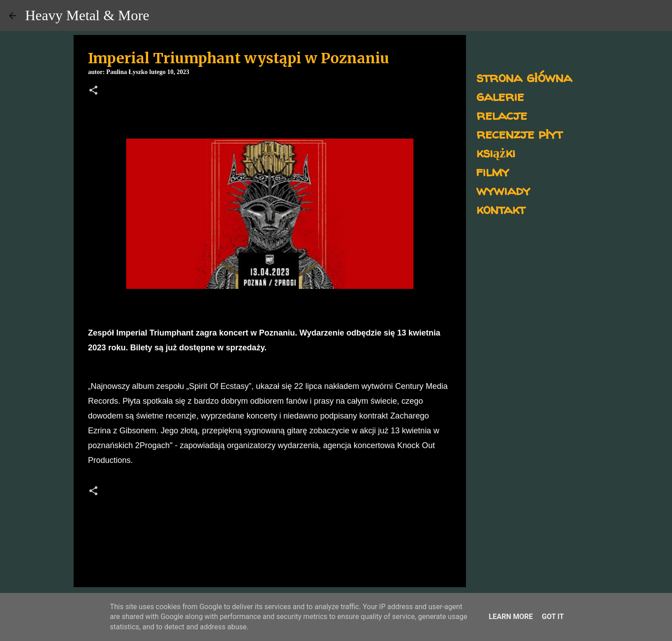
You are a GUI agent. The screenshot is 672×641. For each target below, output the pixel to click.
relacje (502, 115)
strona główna (524, 77)
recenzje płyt (519, 133)
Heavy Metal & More (87, 15)
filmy (493, 171)
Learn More (511, 617)
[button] (93, 91)
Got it (553, 617)
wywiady (503, 190)
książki (496, 152)
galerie (500, 96)
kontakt (501, 209)
